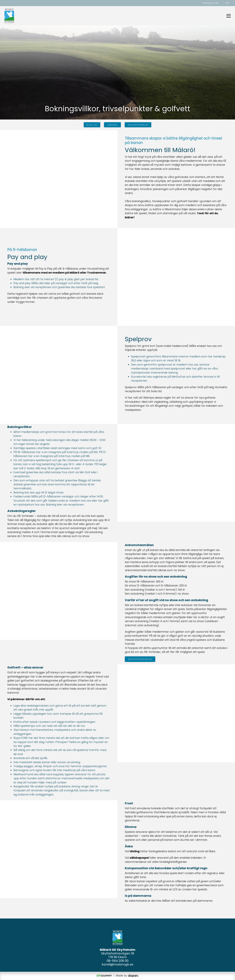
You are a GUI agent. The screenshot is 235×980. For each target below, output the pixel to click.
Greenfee (112, 125)
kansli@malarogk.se (118, 965)
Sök (227, 3)
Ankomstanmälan (138, 125)
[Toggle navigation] (229, 16)
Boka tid (92, 125)
